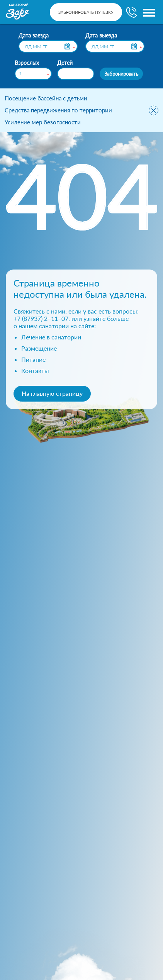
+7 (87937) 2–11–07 (41, 318)
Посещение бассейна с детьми (46, 98)
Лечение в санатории (51, 337)
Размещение (39, 348)
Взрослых (27, 63)
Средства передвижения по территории (58, 110)
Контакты (35, 370)
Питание (33, 359)
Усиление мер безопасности (43, 122)
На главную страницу (52, 393)
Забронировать (121, 74)
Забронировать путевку (86, 12)
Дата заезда (34, 36)
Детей (65, 63)
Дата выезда (101, 36)
